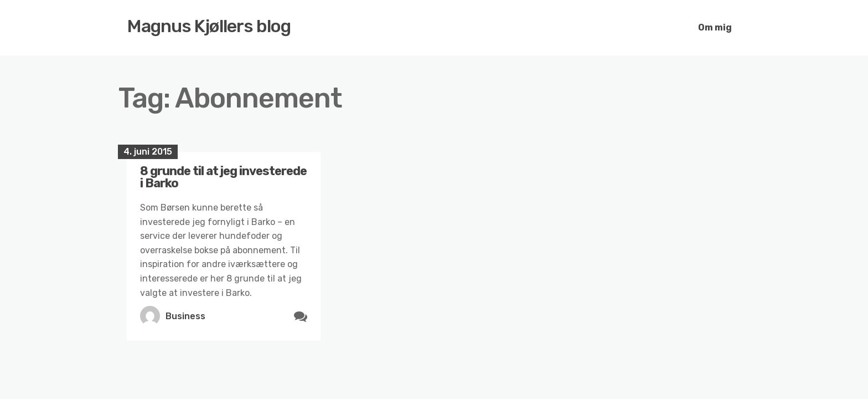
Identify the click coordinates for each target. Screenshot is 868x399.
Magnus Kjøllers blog (209, 26)
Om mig (715, 27)
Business (185, 316)
